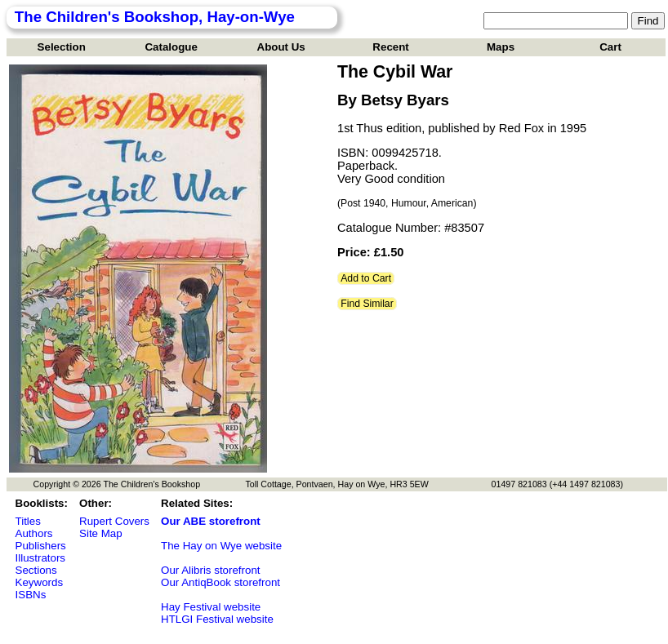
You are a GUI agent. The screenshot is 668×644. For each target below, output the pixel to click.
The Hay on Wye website (221, 546)
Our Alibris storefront (210, 570)
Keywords (40, 582)
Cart (610, 47)
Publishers (41, 546)
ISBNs (31, 595)
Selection (62, 47)
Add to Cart (366, 278)
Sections (36, 570)
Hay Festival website (211, 607)
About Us (281, 47)
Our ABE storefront (211, 521)
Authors (34, 533)
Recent (390, 47)
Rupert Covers (114, 521)
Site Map (101, 533)
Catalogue (171, 47)
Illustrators (40, 558)
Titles (28, 521)
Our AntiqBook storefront (220, 582)
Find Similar (367, 304)
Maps (501, 47)
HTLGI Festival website (217, 619)
